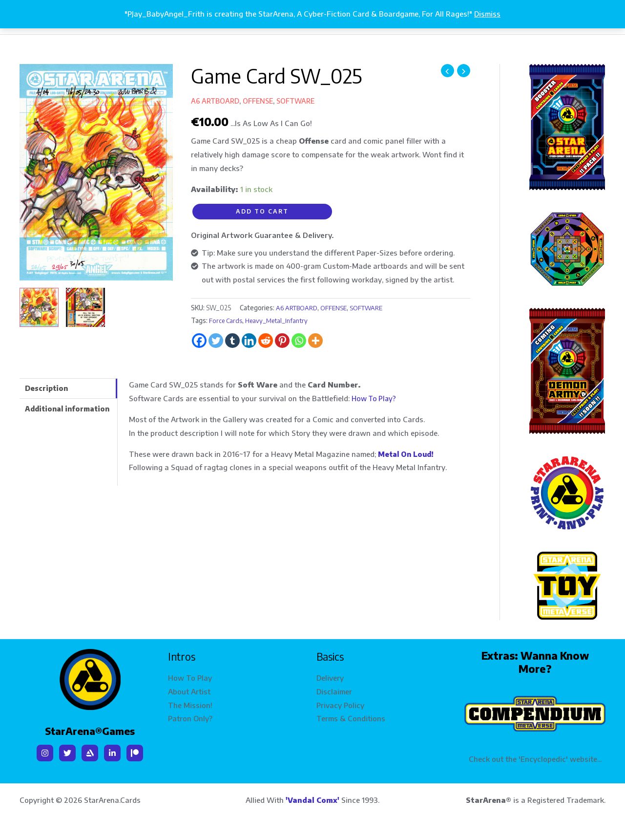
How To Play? (375, 398)
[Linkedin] (112, 751)
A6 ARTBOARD (216, 101)
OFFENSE (261, 101)
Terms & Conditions (351, 717)
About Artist (189, 689)
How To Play (190, 676)
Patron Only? (190, 717)
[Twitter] (67, 751)
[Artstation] (90, 751)
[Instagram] (45, 751)
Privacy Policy (340, 703)
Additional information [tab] (70, 409)
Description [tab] (48, 388)
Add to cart (262, 211)
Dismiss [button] (487, 14)
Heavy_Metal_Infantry (279, 320)
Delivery (330, 676)
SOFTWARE (301, 101)
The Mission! (190, 703)
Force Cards (226, 320)
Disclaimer (334, 689)
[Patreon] (135, 751)
